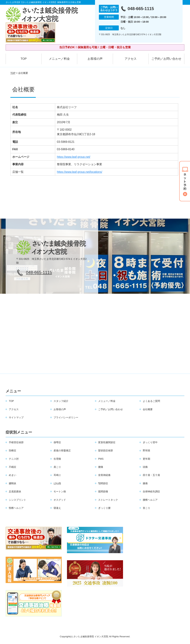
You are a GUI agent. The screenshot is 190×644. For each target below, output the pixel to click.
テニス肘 (14, 459)
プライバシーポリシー (66, 417)
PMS (101, 459)
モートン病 (60, 491)
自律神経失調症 (151, 491)
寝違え (57, 508)
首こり (146, 508)
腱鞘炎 (13, 483)
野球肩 (146, 450)
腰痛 (101, 467)
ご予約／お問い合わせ (166, 59)
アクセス (131, 59)
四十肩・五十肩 (151, 475)
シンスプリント (17, 500)
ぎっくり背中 (150, 442)
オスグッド (60, 500)
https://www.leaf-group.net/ (74, 157)
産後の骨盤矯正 (62, 450)
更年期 (146, 459)
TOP (24, 59)
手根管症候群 (16, 442)
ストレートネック (108, 500)
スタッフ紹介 (61, 401)
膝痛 (145, 483)
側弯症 (57, 442)
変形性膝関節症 (107, 442)
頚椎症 (13, 450)
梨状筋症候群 (106, 450)
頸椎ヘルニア (16, 508)
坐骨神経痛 (104, 475)
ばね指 (57, 483)
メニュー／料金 (59, 59)
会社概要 (148, 409)
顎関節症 (103, 483)
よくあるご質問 (151, 401)
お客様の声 (95, 59)
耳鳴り (57, 475)
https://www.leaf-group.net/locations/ (80, 172)
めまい (13, 475)
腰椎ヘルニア (150, 500)
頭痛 (145, 467)
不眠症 (13, 467)
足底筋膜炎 (15, 491)
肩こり (57, 467)
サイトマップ (16, 417)
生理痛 (57, 459)
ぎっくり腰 (104, 508)
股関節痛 (103, 491)
